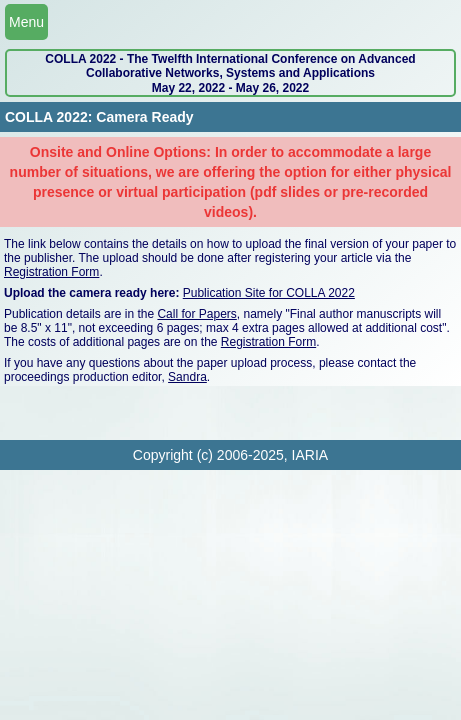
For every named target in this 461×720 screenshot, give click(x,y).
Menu (26, 22)
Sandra (187, 377)
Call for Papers (196, 314)
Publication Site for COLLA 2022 (269, 293)
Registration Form (51, 272)
